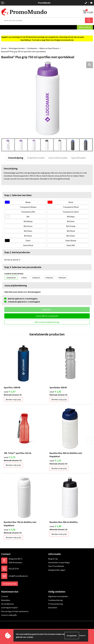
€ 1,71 (10, 457)
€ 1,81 (55, 392)
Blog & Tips (53, 559)
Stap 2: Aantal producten (17, 252)
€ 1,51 (55, 460)
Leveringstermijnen (9, 608)
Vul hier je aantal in (12, 260)
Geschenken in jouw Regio (59, 562)
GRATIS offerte (85, 27)
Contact (5, 596)
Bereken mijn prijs (13, 399)
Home (4, 48)
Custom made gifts (9, 615)
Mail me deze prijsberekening (47, 322)
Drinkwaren (32, 48)
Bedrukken (6, 600)
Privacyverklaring (56, 604)
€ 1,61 (10, 529)
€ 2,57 (10, 392)
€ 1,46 (55, 526)
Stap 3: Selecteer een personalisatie (23, 267)
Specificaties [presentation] (78, 158)
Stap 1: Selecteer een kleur (18, 195)
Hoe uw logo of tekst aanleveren (15, 611)
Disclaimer (53, 608)
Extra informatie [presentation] (58, 158)
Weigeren (82, 635)
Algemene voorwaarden (58, 596)
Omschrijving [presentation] (16, 158)
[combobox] (43, 20)
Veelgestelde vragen (57, 570)
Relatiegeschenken (17, 48)
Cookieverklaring (55, 600)
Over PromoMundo (56, 566)
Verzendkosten (8, 604)
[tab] (16, 158)
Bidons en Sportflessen (49, 48)
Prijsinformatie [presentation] (36, 158)
